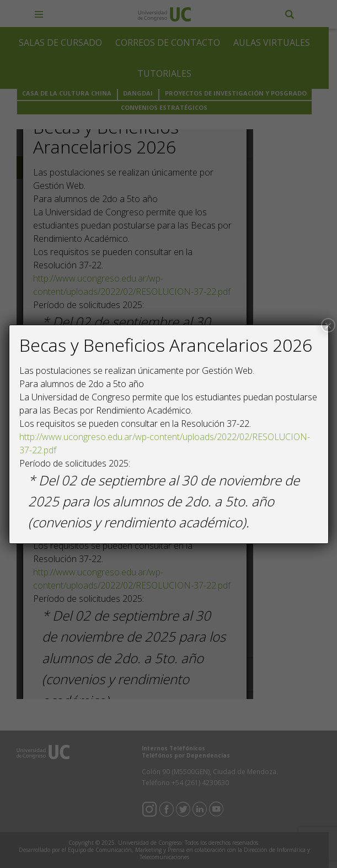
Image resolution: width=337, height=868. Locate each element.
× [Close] (328, 325)
